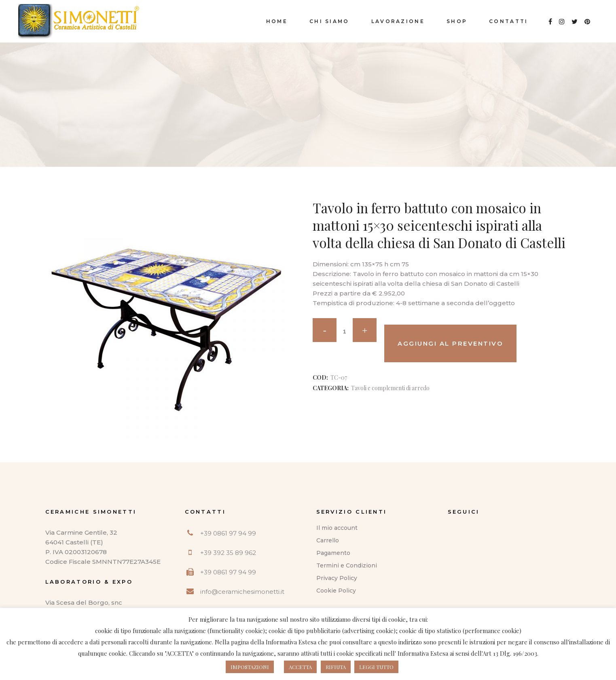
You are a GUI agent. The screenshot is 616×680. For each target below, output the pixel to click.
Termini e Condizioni (347, 565)
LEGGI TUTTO (376, 667)
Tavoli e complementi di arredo (390, 388)
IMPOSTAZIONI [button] (250, 667)
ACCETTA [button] (300, 667)
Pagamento (333, 553)
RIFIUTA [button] (336, 667)
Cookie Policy (336, 591)
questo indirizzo (400, 642)
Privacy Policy (337, 578)
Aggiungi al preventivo (450, 343)
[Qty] (345, 331)
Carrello (328, 540)
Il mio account (337, 528)
